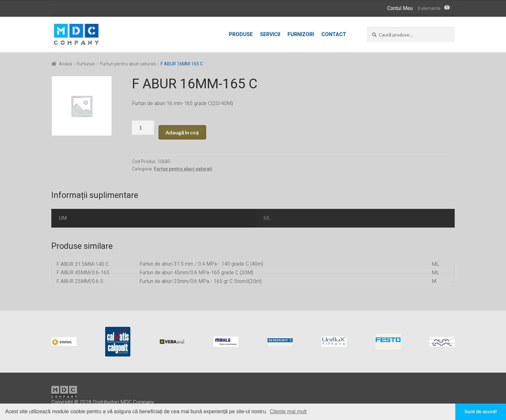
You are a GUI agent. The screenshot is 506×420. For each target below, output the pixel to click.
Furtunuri (86, 64)
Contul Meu (400, 8)
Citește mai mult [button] (288, 411)
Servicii (270, 34)
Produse (241, 34)
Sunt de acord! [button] (481, 412)
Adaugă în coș (182, 132)
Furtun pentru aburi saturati (128, 64)
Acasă (66, 64)
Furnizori (301, 34)
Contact (334, 34)
